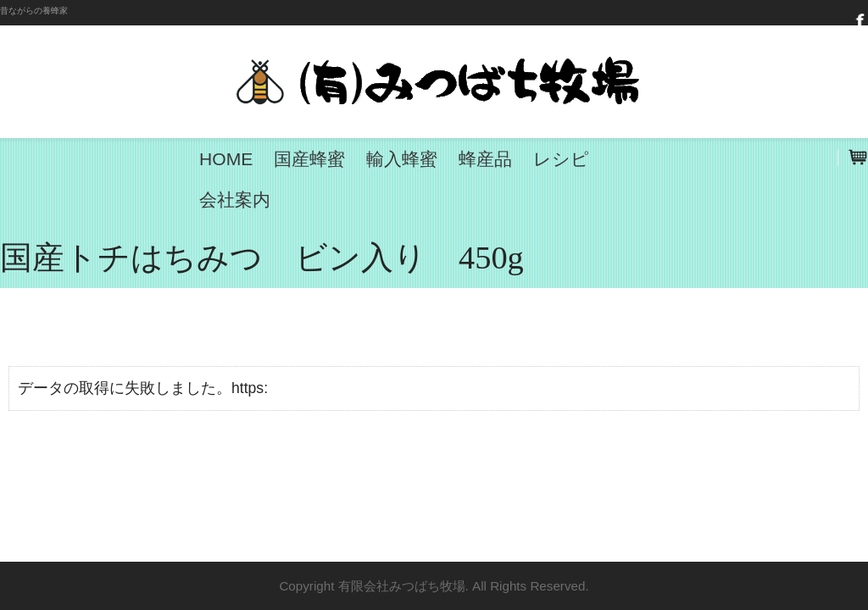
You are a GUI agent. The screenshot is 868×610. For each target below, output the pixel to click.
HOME (226, 159)
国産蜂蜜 (309, 159)
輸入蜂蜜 (402, 159)
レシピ (561, 159)
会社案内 (235, 200)
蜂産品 (485, 159)
